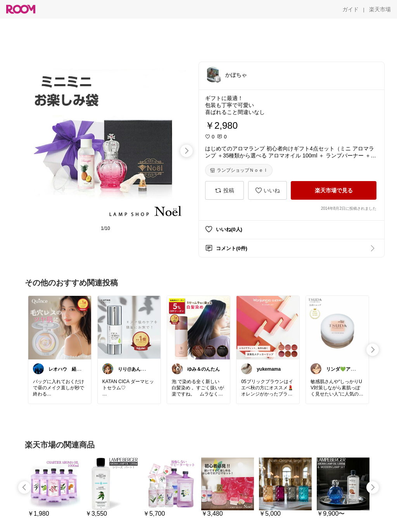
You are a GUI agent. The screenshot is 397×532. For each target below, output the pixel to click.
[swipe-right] (186, 151)
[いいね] (268, 190)
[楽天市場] (380, 9)
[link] (60, 327)
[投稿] (224, 190)
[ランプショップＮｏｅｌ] (239, 170)
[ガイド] (350, 9)
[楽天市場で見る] (334, 190)
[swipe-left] (24, 487)
